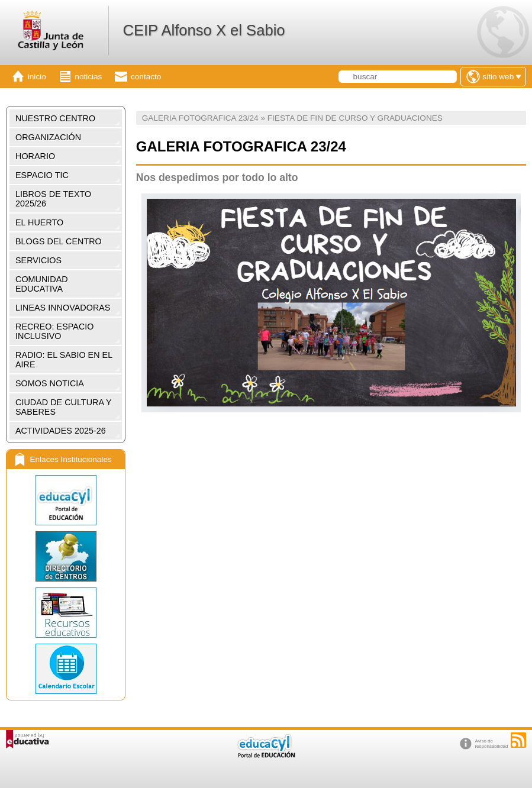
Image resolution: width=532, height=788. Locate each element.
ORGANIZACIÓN (48, 137)
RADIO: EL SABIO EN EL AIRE (64, 360)
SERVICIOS (38, 260)
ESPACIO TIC (42, 175)
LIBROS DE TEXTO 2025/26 (53, 199)
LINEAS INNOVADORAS (63, 308)
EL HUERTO (39, 222)
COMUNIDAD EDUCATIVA (42, 284)
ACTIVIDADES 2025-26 (61, 431)
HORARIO (35, 156)
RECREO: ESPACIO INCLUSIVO (54, 331)
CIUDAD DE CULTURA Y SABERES (64, 407)
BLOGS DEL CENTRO (59, 241)
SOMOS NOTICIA (50, 383)
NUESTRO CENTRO (55, 118)
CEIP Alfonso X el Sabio (204, 30)
